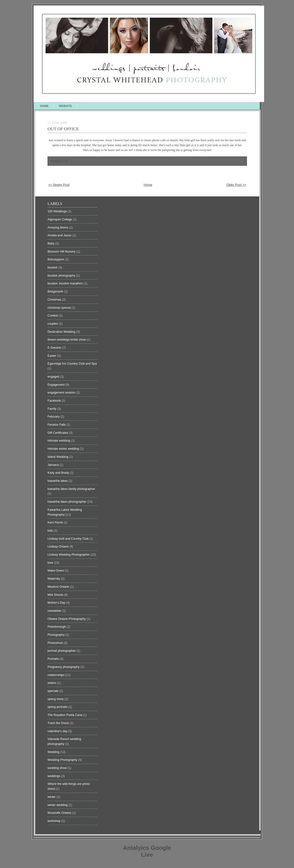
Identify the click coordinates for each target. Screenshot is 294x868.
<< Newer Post (59, 185)
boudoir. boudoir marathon (66, 283)
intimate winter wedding (64, 449)
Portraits (54, 659)
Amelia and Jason (60, 235)
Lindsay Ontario (59, 547)
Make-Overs (56, 571)
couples (53, 324)
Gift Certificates (58, 433)
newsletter (55, 611)
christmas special (60, 308)
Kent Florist (56, 523)
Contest (53, 316)
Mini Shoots (56, 595)
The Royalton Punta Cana (65, 715)
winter (52, 797)
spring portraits (58, 707)
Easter (52, 356)
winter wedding (58, 805)
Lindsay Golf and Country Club (68, 539)
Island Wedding (58, 457)
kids (51, 531)
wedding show (57, 768)
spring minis (56, 699)
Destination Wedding (62, 332)
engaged (54, 377)
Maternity (54, 579)
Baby (51, 243)
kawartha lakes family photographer (71, 489)
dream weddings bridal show (67, 340)
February (54, 417)
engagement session (62, 393)
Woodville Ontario (60, 813)
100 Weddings (58, 211)
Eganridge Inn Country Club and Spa (72, 364)
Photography (56, 635)
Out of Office (63, 129)
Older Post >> (236, 185)
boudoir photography (62, 276)
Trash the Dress (59, 723)
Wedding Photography (63, 760)
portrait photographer (62, 651)
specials (53, 691)
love (51, 563)
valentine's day (58, 731)
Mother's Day (57, 603)
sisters (52, 683)
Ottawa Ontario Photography (67, 619)
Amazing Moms (58, 228)
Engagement (56, 385)
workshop (54, 821)
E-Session (55, 348)
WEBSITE (65, 106)
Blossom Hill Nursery (62, 252)
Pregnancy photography (64, 667)
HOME (44, 106)
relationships (56, 675)
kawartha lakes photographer (67, 502)
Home (148, 185)
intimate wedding (59, 441)
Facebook (55, 401)
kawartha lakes (58, 481)
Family (52, 409)
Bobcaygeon (56, 259)
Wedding (54, 752)
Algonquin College (60, 219)
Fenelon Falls (57, 425)
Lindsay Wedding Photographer (69, 555)
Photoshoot (56, 643)
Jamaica (54, 465)
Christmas (55, 300)
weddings (54, 776)
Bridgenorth (56, 292)
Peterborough (57, 627)
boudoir (53, 268)
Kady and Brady (59, 473)
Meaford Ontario (59, 587)
